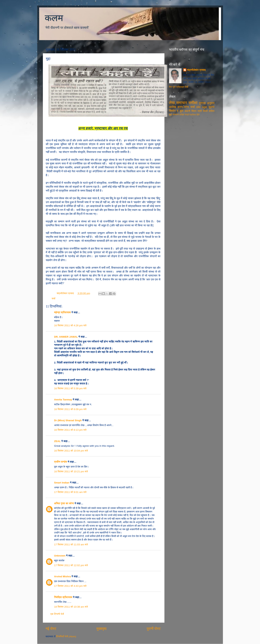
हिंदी (198, 115)
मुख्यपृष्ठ (102, 629)
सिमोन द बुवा (176, 111)
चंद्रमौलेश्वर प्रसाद (66, 293)
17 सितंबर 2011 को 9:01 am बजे (70, 492)
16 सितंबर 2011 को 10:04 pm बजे (71, 451)
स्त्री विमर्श (203, 111)
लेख (172, 103)
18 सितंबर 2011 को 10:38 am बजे (71, 607)
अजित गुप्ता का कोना (64, 503)
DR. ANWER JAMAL (66, 337)
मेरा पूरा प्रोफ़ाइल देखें (179, 87)
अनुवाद (211, 103)
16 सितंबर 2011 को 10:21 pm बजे (71, 471)
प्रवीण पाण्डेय (61, 462)
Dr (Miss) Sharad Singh (68, 420)
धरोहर (182, 115)
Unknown (60, 556)
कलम (54, 18)
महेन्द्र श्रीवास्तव (63, 312)
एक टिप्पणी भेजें (57, 614)
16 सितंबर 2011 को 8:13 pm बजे (70, 430)
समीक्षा (193, 103)
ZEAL (57, 441)
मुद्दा (171, 115)
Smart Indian (62, 483)
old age (202, 107)
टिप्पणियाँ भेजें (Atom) (66, 636)
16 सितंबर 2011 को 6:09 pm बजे (70, 409)
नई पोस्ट (51, 629)
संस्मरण (176, 115)
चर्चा (53, 298)
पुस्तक (202, 103)
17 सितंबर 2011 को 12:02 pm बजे (71, 565)
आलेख (173, 107)
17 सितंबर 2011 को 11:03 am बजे (71, 545)
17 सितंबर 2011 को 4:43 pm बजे (70, 586)
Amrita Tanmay (63, 400)
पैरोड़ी (187, 115)
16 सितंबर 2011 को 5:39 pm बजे (70, 388)
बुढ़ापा (212, 107)
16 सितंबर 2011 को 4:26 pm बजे (70, 325)
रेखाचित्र (193, 115)
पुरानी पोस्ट (154, 629)
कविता (212, 111)
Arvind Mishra (63, 576)
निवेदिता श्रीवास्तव (63, 597)
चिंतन (194, 111)
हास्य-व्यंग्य (183, 107)
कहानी (187, 111)
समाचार (181, 103)
